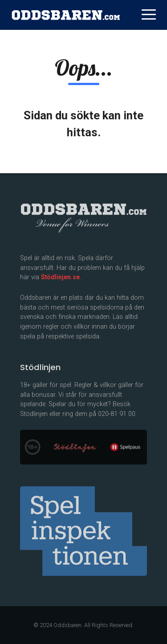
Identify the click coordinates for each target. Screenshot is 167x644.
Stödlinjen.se (60, 277)
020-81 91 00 (117, 414)
